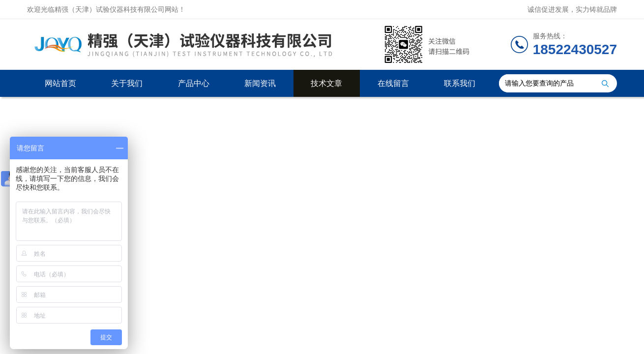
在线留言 (393, 83)
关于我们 (127, 83)
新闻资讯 (260, 83)
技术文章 (326, 83)
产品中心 (194, 83)
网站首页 (60, 83)
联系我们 (460, 83)
